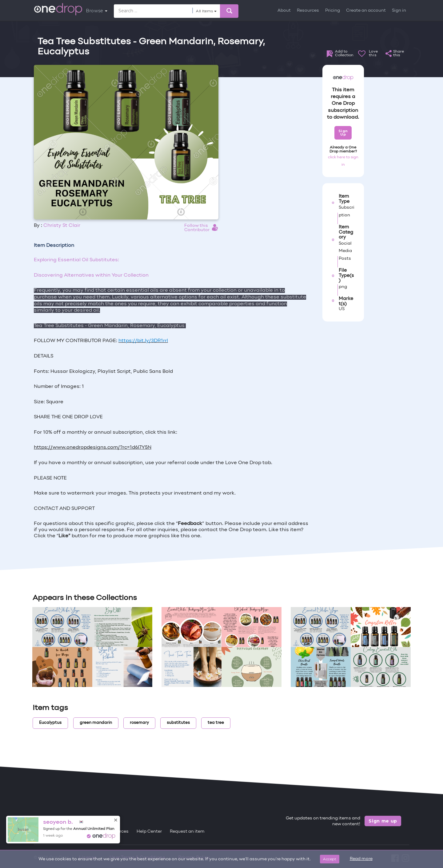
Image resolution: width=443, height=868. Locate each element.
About (284, 11)
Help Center (149, 832)
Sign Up (343, 133)
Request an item (187, 832)
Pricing (333, 11)
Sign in (399, 11)
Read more (361, 859)
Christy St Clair (62, 226)
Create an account (366, 11)
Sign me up (383, 821)
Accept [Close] (330, 859)
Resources (308, 11)
